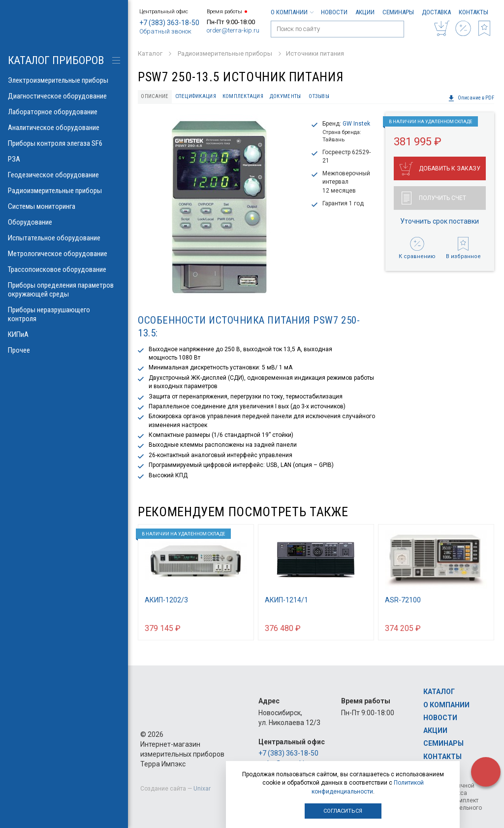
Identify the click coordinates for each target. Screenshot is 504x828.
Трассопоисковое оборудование (64, 269)
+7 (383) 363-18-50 (169, 23)
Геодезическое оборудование (64, 175)
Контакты (473, 12)
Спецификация (196, 96)
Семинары (398, 12)
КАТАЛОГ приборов (56, 60)
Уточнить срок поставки (440, 221)
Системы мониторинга (64, 206)
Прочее (64, 350)
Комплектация (243, 96)
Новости (334, 12)
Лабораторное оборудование (64, 112)
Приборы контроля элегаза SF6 (64, 143)
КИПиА (64, 334)
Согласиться (343, 811)
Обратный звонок (165, 31)
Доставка (436, 12)
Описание (155, 96)
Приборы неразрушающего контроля (64, 314)
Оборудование (64, 222)
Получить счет (434, 198)
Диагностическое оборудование (64, 96)
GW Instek (356, 124)
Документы (285, 96)
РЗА (64, 159)
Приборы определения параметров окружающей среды (64, 290)
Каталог (439, 692)
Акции (365, 12)
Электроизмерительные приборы (64, 80)
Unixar (202, 789)
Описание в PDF (471, 98)
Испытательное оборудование (64, 238)
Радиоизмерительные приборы (64, 191)
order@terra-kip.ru (233, 30)
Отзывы (319, 96)
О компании (292, 12)
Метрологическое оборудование (64, 254)
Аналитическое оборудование (64, 128)
